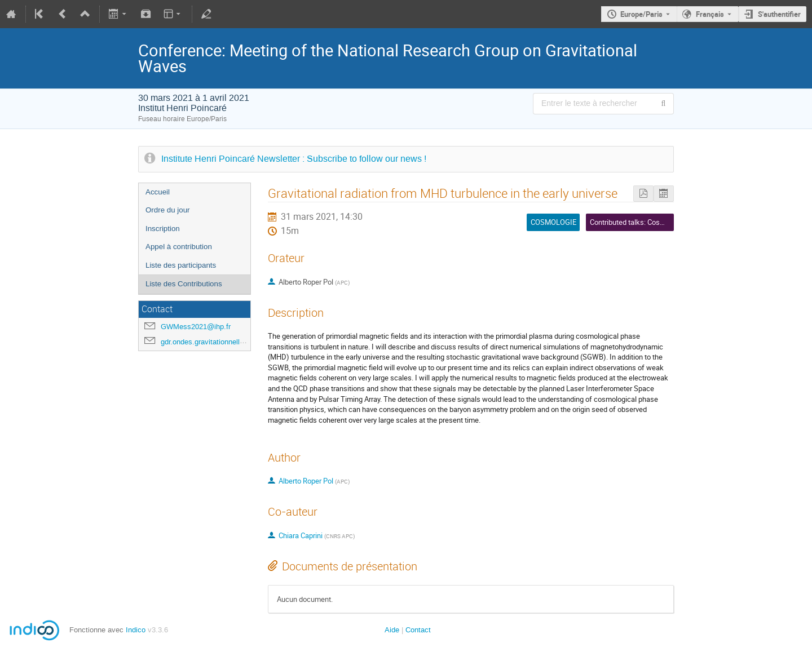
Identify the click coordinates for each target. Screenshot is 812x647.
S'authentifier (779, 14)
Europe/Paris (641, 14)
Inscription (163, 229)
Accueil (158, 192)
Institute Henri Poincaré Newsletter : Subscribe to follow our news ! (294, 159)
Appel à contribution (179, 247)
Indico (136, 630)
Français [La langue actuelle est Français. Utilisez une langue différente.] (710, 14)
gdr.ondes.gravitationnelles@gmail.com (225, 342)
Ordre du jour (168, 210)
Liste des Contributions (184, 284)
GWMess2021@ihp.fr (196, 327)
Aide (392, 630)
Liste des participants (181, 265)
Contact (418, 630)
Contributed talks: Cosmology (636, 222)
